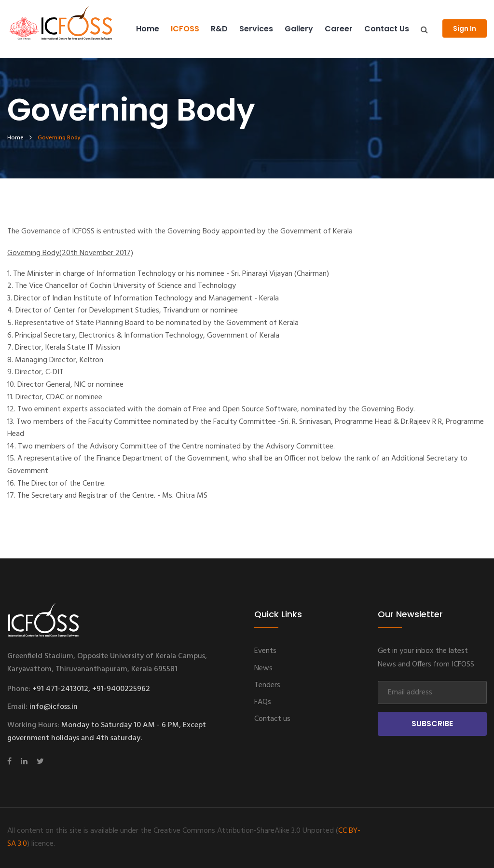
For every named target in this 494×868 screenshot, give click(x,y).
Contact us (387, 29)
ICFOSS (185, 29)
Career (339, 29)
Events (265, 651)
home (15, 138)
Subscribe (432, 724)
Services (256, 29)
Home (148, 29)
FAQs (263, 702)
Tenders (267, 685)
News (263, 668)
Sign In (465, 28)
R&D (219, 29)
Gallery (299, 29)
